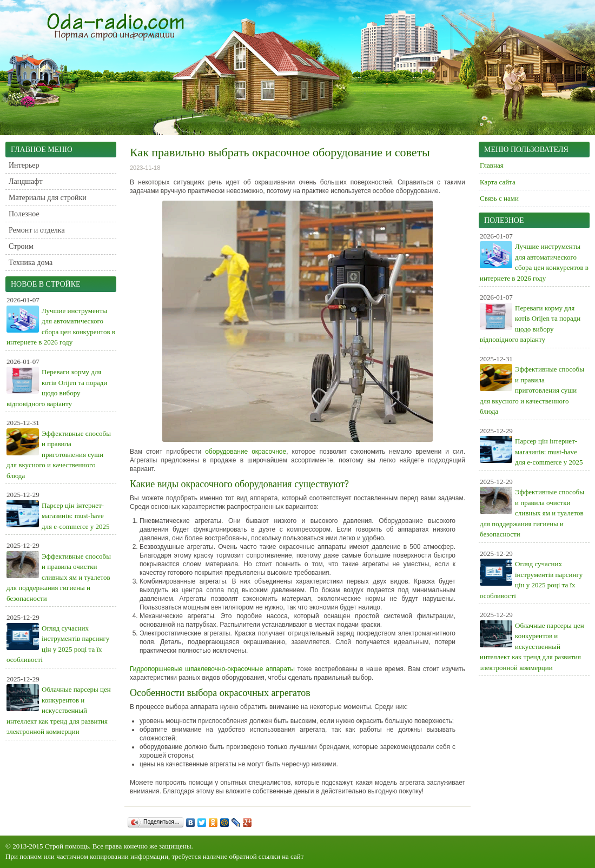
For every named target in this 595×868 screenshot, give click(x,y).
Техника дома (31, 263)
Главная (492, 165)
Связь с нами (499, 198)
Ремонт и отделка (37, 230)
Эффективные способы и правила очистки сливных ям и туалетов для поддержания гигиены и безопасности (59, 577)
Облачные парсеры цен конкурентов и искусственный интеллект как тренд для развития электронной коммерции (59, 710)
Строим (21, 246)
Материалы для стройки (48, 198)
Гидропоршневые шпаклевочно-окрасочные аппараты (212, 669)
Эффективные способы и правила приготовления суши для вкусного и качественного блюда (59, 455)
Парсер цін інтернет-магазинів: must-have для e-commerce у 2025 (76, 516)
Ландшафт (26, 181)
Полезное (24, 214)
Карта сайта (498, 182)
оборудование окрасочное (246, 452)
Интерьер (24, 165)
